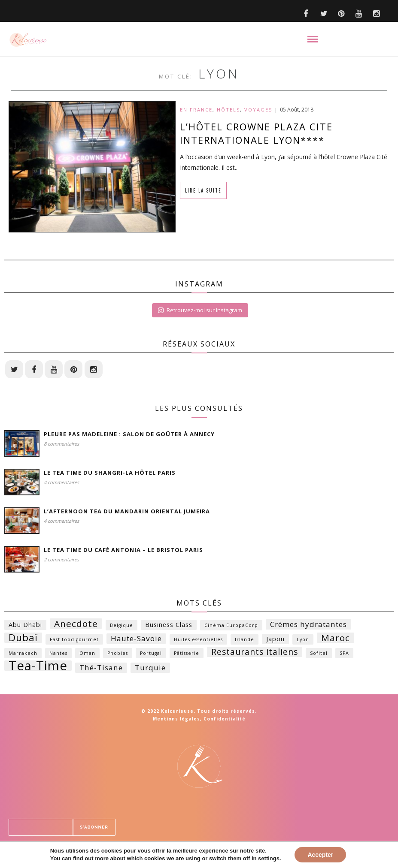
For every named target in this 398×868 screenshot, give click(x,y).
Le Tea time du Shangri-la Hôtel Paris (105, 474)
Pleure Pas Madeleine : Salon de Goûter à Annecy (124, 436)
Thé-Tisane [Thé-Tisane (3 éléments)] (101, 669)
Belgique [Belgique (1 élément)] (122, 627)
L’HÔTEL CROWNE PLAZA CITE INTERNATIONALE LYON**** (256, 133)
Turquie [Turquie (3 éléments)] (150, 669)
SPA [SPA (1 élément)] (344, 655)
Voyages (258, 110)
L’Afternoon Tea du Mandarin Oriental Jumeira (120, 513)
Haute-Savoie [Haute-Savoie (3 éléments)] (136, 640)
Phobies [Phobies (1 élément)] (118, 655)
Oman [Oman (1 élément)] (87, 655)
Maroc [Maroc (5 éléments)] (336, 639)
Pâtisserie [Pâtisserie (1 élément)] (187, 655)
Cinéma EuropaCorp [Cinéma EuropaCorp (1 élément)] (231, 627)
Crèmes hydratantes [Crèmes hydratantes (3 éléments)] (308, 626)
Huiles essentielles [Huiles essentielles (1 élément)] (198, 641)
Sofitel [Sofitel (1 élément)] (319, 655)
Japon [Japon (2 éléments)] (275, 640)
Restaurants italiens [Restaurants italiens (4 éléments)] (255, 654)
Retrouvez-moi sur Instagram (200, 310)
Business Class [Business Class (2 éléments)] (169, 626)
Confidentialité (225, 720)
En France (196, 110)
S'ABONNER (261, 829)
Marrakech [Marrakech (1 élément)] (23, 655)
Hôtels (228, 110)
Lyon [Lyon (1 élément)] (303, 641)
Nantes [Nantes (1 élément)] (58, 655)
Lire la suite (203, 190)
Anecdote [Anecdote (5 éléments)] (76, 625)
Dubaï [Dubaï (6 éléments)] (23, 639)
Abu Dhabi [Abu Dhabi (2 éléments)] (25, 626)
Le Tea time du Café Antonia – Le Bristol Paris (117, 552)
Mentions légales (176, 720)
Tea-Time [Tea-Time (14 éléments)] (38, 667)
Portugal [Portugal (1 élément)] (151, 655)
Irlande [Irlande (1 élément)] (245, 641)
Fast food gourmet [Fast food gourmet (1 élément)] (74, 641)
